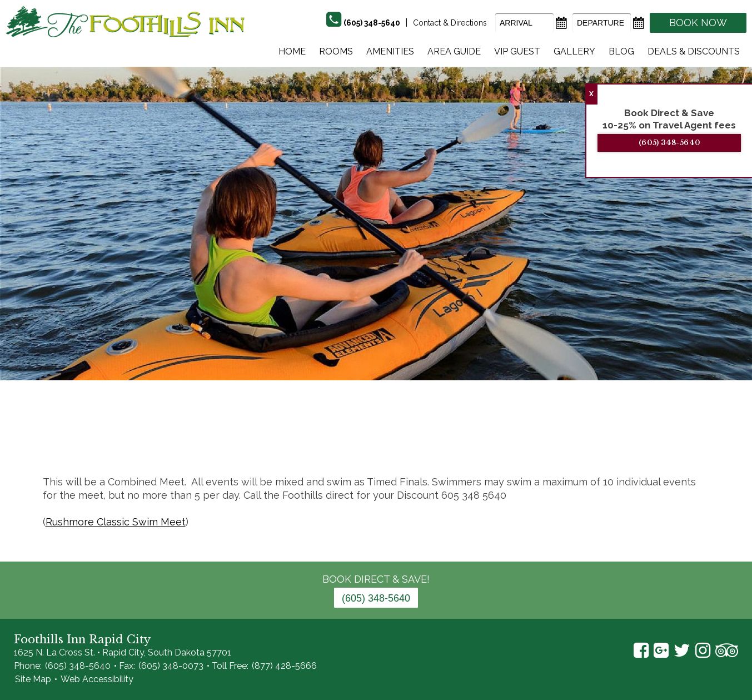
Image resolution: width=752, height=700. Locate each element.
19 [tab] (526, 441)
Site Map (33, 679)
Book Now (698, 23)
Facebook (641, 651)
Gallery (574, 51)
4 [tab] (276, 441)
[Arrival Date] (524, 23)
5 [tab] (293, 441)
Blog (621, 51)
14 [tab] (443, 441)
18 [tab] (510, 441)
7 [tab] (326, 441)
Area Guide (454, 51)
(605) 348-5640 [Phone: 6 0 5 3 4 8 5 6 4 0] (376, 598)
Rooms (336, 51)
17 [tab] (493, 441)
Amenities (390, 51)
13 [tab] (426, 441)
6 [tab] (310, 441)
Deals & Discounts (694, 51)
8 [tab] (343, 441)
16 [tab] (476, 441)
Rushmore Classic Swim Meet (116, 522)
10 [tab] (376, 441)
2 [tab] (243, 441)
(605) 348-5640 (678, 143)
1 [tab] (226, 441)
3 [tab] (260, 441)
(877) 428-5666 (284, 666)
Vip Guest (517, 51)
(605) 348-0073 (171, 666)
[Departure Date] (602, 23)
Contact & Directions (450, 23)
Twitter (682, 651)
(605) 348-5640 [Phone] (372, 23)
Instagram (703, 651)
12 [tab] (410, 441)
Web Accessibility (97, 679)
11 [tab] (393, 441)
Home (292, 51)
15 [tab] (460, 441)
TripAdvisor (727, 651)
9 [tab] (360, 441)
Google (661, 651)
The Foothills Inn (125, 21)
